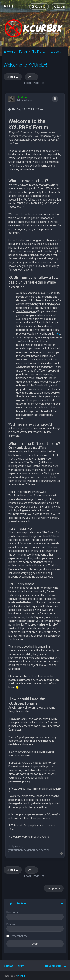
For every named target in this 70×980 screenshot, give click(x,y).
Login (10, 903)
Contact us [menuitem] (53, 966)
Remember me (19, 936)
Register (22, 903)
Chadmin (22, 97)
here (58, 334)
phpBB (21, 976)
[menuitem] (8, 6)
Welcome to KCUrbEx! (25, 65)
